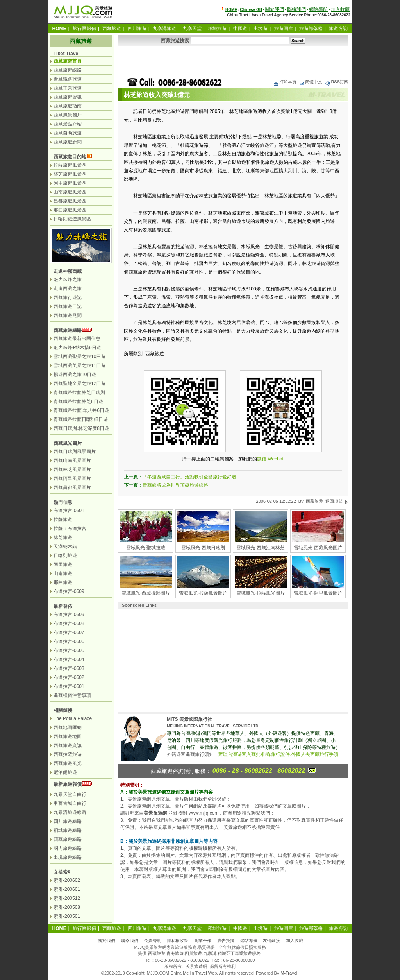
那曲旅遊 (63, 582)
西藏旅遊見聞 (68, 315)
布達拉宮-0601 (69, 511)
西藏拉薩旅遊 (68, 754)
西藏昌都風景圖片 (72, 487)
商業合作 (203, 941)
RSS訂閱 (337, 82)
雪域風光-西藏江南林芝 (261, 548)
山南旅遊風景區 (70, 192)
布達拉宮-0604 (69, 659)
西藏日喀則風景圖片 (75, 451)
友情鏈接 (271, 941)
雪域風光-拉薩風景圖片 (203, 593)
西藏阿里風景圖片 (72, 478)
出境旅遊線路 (68, 857)
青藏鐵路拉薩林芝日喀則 (79, 392)
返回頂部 (337, 501)
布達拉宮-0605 (69, 650)
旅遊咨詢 (338, 29)
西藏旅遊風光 (68, 763)
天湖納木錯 (65, 546)
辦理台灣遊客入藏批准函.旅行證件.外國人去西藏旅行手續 (278, 754)
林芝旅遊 (63, 537)
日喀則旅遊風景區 (72, 219)
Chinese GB (251, 10)
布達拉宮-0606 (69, 641)
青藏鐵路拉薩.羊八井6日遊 (81, 410)
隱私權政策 (178, 941)
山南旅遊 (63, 573)
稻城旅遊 (217, 29)
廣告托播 (226, 941)
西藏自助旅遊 (68, 133)
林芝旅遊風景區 (70, 174)
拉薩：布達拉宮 (70, 529)
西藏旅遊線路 (68, 70)
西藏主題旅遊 (68, 88)
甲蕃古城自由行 (70, 803)
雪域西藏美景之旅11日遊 (79, 365)
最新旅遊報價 (68, 784)
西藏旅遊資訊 (68, 97)
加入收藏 (340, 9)
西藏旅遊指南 (68, 106)
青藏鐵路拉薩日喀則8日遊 (81, 419)
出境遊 (261, 29)
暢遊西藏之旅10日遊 (75, 374)
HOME (231, 10)
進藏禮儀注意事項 (72, 695)
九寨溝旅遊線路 (70, 812)
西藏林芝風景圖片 (72, 469)
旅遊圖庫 (284, 29)
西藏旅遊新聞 (68, 142)
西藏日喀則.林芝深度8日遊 (81, 428)
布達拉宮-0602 (69, 677)
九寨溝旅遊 (164, 29)
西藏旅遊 (112, 29)
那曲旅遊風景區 (70, 210)
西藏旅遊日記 (68, 306)
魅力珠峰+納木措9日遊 (77, 348)
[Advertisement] (233, 61)
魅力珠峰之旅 (68, 279)
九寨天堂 (192, 29)
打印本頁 (285, 82)
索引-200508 (67, 907)
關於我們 (275, 9)
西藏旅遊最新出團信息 (77, 339)
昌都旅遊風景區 (70, 201)
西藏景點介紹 (68, 124)
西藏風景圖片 (68, 115)
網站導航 (318, 9)
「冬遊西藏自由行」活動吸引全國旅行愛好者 (189, 477)
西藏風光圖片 (68, 443)
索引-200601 (67, 889)
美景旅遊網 (196, 966)
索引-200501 (67, 916)
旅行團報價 (84, 29)
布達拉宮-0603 (69, 668)
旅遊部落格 (311, 29)
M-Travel (289, 973)
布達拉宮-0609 (69, 591)
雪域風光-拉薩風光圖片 (261, 593)
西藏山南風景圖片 (72, 460)
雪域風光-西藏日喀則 (203, 548)
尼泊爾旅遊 (65, 772)
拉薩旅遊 (63, 520)
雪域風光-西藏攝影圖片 (146, 593)
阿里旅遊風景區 (70, 183)
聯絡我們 (296, 9)
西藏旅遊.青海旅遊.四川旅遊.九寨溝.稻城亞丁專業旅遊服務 (204, 953)
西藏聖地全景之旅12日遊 (79, 383)
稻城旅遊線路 (68, 830)
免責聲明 (153, 941)
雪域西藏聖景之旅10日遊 (79, 357)
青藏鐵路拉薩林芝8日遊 (78, 401)
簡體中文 (311, 82)
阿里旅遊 (63, 564)
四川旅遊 (137, 29)
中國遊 (240, 29)
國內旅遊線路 (68, 848)
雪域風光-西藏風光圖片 (318, 548)
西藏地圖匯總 (68, 727)
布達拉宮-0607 (69, 632)
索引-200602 (67, 880)
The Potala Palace (73, 718)
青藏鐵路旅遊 (68, 79)
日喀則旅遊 (65, 555)
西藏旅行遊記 (68, 297)
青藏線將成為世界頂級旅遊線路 (175, 485)
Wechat (275, 459)
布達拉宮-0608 (69, 623)
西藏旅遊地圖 (68, 736)
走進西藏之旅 (68, 288)
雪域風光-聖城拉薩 (146, 548)
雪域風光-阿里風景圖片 (318, 593)
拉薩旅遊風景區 (70, 165)
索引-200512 (67, 898)
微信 (262, 459)
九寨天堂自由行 (70, 794)
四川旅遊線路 (68, 821)
